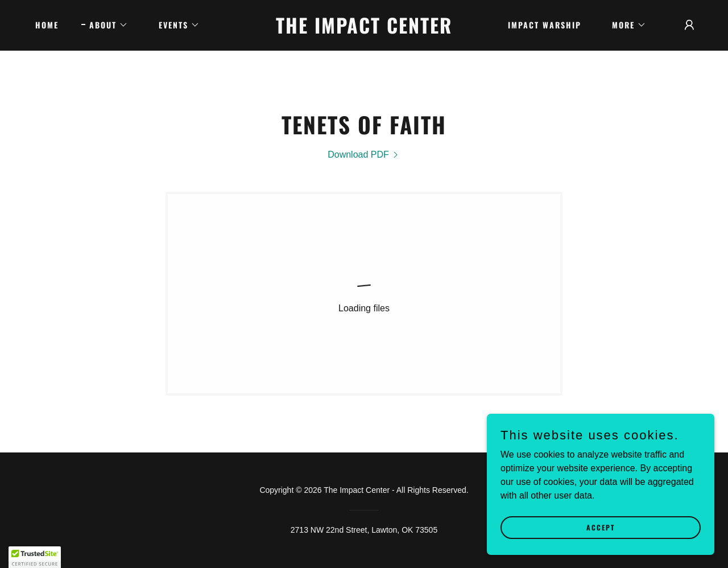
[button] (105, 25)
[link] (364, 30)
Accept (601, 543)
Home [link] (47, 25)
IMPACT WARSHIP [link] (545, 25)
